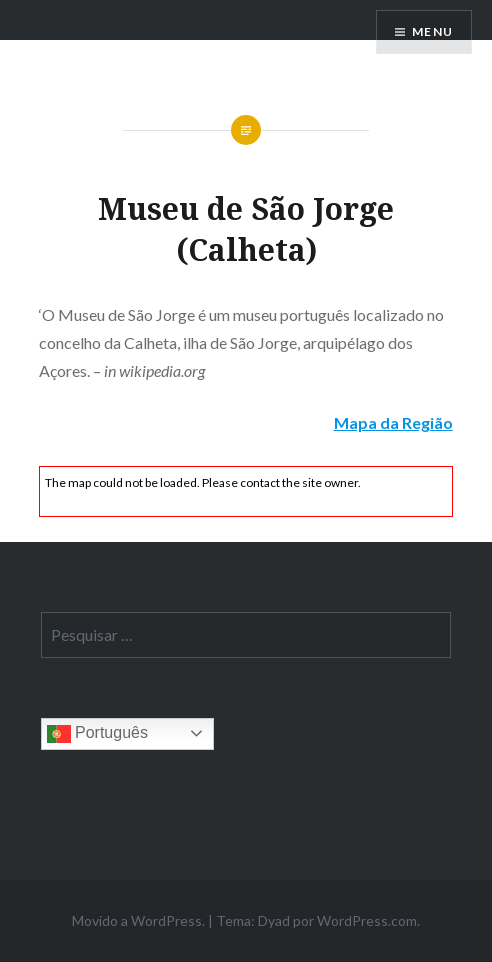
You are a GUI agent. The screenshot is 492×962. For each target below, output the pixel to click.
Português (97, 734)
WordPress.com (367, 920)
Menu (432, 31)
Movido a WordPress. (138, 920)
